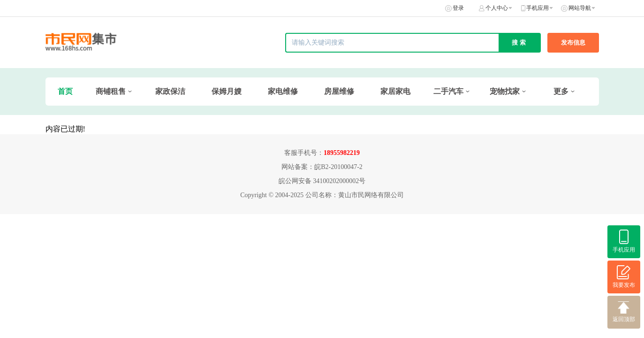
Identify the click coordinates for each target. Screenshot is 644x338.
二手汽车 (448, 91)
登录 (458, 8)
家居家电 (395, 91)
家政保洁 (170, 91)
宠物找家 (505, 91)
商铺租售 (111, 91)
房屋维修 (339, 91)
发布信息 (573, 42)
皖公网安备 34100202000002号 (322, 181)
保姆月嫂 (227, 91)
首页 (65, 91)
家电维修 (283, 91)
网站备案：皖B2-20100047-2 (322, 167)
